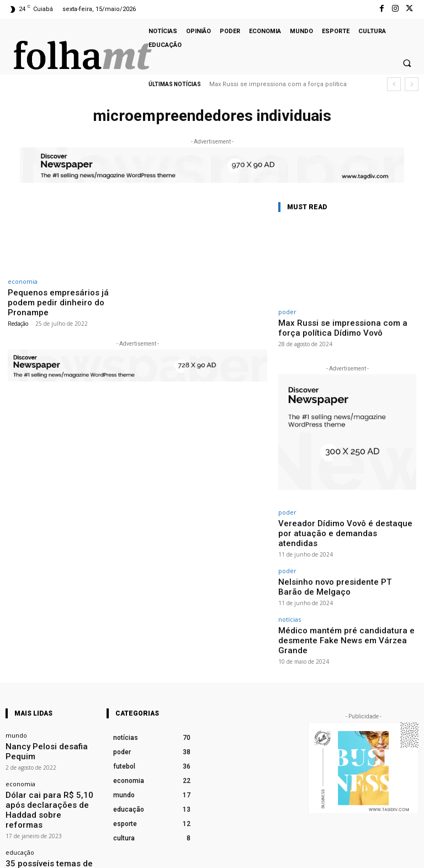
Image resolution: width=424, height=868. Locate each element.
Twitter (409, 853)
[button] (407, 63)
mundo (16, 689)
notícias (290, 588)
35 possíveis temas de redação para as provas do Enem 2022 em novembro (49, 793)
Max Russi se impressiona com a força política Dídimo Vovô (342, 327)
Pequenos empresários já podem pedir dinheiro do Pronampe (63, 296)
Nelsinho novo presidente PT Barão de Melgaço (347, 562)
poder (287, 312)
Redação (18, 311)
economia (23, 281)
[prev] (394, 84)
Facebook (295, 853)
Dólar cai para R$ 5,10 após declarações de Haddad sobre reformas (49, 742)
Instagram (354, 853)
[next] (412, 84)
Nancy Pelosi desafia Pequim (47, 699)
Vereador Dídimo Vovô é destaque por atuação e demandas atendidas (347, 523)
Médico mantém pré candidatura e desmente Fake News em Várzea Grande (341, 602)
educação (20, 776)
